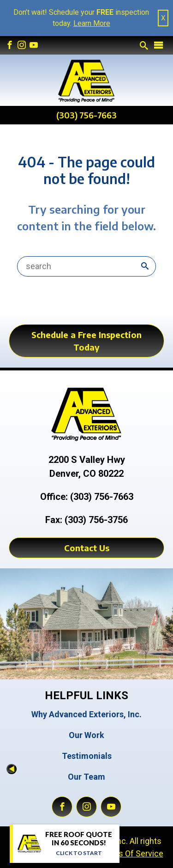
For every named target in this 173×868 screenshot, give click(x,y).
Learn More (92, 23)
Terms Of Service (131, 853)
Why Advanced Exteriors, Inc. (86, 714)
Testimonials (87, 756)
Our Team (86, 777)
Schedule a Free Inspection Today (86, 341)
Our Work (86, 735)
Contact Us (87, 548)
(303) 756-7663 (86, 115)
